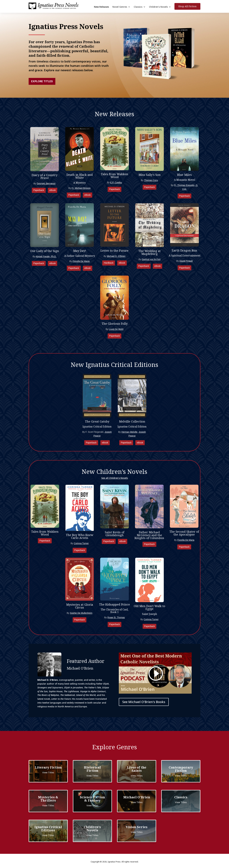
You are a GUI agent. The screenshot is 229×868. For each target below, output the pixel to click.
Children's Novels (92, 829)
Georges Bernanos (46, 183)
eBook (53, 190)
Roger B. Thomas (116, 617)
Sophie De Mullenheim (81, 613)
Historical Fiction (92, 769)
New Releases (101, 7)
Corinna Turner (81, 543)
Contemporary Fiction (181, 769)
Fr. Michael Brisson (81, 188)
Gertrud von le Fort (151, 259)
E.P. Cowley (116, 182)
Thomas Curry (151, 180)
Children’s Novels (158, 7)
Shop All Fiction (187, 6)
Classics (138, 7)
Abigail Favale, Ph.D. (46, 256)
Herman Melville (129, 432)
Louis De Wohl (116, 329)
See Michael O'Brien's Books (144, 702)
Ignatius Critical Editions (48, 829)
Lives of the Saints (137, 769)
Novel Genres (120, 7)
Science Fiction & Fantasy (92, 799)
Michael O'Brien (137, 797)
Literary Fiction (48, 767)
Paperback (39, 190)
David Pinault (186, 261)
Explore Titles (42, 81)
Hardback (109, 263)
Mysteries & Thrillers (48, 799)
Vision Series (137, 827)
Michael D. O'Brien (116, 256)
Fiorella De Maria (81, 261)
